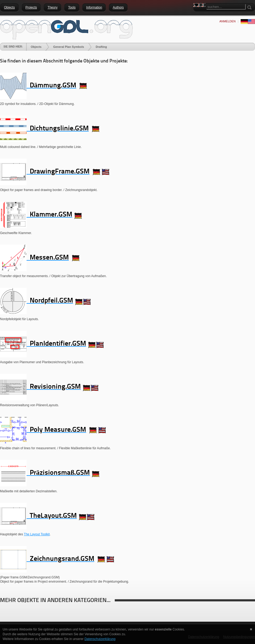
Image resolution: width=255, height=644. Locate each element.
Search (197, 15)
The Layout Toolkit (37, 534)
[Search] (226, 7)
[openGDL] (66, 29)
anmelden (228, 21)
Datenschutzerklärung (100, 639)
